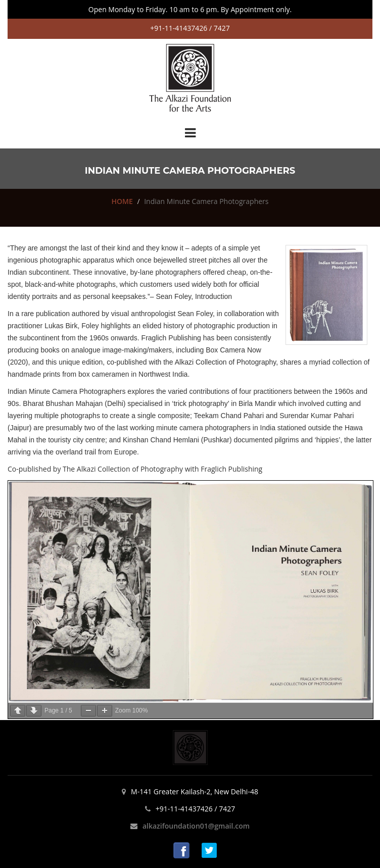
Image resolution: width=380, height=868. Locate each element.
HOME (122, 201)
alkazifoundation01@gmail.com (196, 826)
